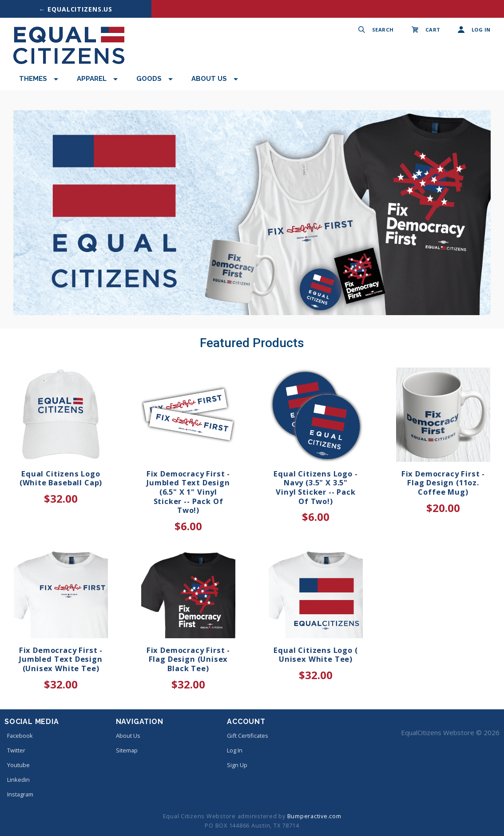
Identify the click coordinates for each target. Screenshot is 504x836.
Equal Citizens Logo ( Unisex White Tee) (315, 655)
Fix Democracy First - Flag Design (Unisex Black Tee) (188, 659)
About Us (209, 79)
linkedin (17, 780)
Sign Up (237, 765)
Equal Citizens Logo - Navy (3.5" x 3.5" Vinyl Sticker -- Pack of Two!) (315, 487)
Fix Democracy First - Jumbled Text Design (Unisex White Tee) (61, 659)
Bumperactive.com (314, 816)
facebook (19, 736)
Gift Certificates (248, 736)
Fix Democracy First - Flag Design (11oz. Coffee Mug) (443, 483)
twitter (15, 750)
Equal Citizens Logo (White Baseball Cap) (61, 478)
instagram (19, 794)
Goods (149, 79)
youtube (17, 765)
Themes (33, 79)
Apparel (92, 79)
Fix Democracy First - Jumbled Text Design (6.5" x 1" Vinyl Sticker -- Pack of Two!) (188, 492)
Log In (235, 750)
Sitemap (127, 750)
